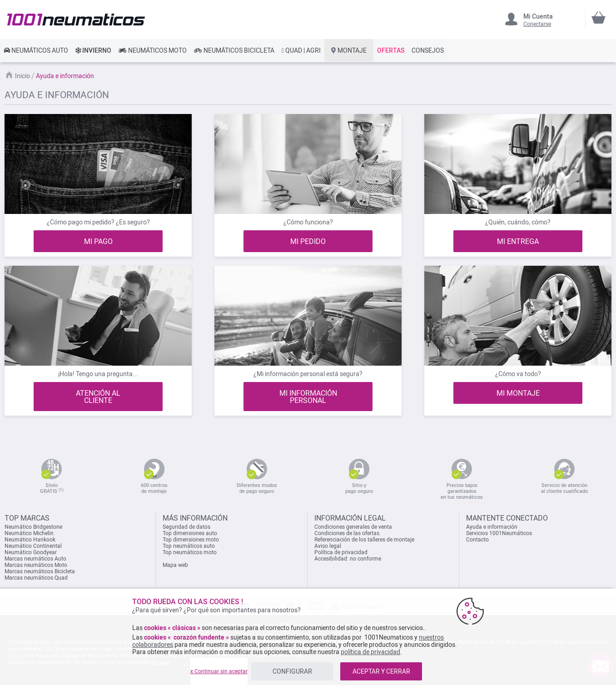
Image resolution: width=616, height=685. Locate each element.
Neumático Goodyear (31, 552)
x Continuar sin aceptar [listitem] (219, 671)
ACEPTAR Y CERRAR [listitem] (381, 671)
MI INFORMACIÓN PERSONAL (308, 397)
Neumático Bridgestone (33, 527)
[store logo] (76, 19)
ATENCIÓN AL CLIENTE (98, 397)
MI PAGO (98, 241)
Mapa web (175, 565)
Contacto (477, 540)
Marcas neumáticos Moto (36, 565)
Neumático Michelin (29, 533)
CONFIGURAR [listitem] (292, 671)
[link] (36, 50)
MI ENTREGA (518, 241)
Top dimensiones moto (191, 540)
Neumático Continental (33, 546)
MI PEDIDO (308, 241)
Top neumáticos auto (189, 546)
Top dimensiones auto (190, 533)
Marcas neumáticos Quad (36, 578)
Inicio (23, 76)
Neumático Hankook (30, 540)
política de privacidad (370, 652)
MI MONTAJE (518, 393)
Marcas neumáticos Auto (35, 559)
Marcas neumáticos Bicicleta (40, 571)
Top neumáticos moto (190, 552)
